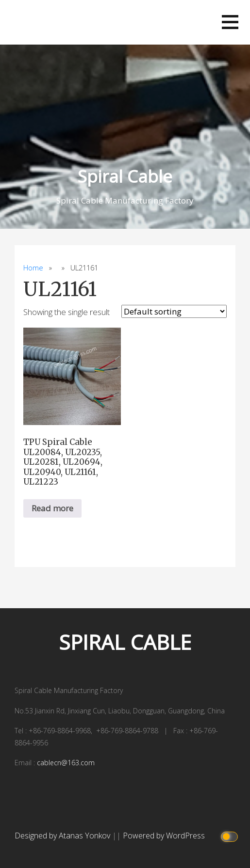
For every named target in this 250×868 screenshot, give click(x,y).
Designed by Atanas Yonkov (63, 836)
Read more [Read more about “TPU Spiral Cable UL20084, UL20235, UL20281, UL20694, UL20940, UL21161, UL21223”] (52, 508)
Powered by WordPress (164, 836)
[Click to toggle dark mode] (231, 836)
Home (33, 268)
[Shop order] (174, 311)
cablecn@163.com (66, 763)
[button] (230, 22)
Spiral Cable (125, 176)
